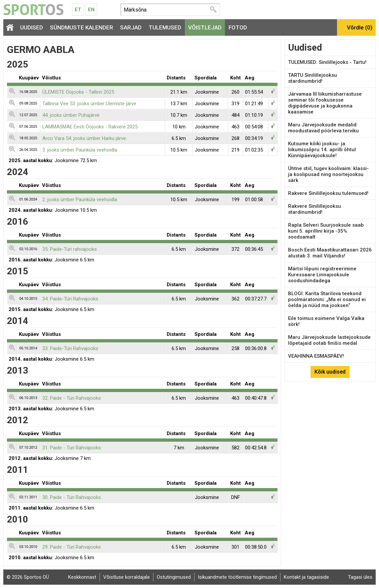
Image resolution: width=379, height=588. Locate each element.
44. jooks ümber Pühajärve (71, 115)
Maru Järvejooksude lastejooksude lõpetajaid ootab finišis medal (329, 340)
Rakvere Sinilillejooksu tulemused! (328, 193)
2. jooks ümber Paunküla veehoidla (80, 200)
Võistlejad (205, 27)
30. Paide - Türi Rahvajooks (72, 497)
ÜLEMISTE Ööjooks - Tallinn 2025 (78, 92)
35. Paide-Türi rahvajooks (70, 249)
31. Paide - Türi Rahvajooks (72, 448)
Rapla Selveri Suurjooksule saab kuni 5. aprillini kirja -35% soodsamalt (326, 231)
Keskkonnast (82, 577)
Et (78, 10)
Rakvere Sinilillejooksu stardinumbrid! (315, 209)
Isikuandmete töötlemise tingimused (237, 577)
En (91, 10)
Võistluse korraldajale (126, 577)
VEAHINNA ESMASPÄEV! (316, 356)
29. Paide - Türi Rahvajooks (72, 547)
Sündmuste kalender (82, 27)
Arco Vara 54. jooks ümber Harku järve (84, 138)
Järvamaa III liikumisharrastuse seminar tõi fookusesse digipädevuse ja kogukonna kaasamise (325, 103)
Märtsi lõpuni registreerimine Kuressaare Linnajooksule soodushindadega (322, 275)
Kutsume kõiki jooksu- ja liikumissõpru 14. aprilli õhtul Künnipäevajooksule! (322, 150)
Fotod (238, 27)
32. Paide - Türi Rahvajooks (72, 398)
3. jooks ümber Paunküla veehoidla (80, 150)
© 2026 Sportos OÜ (28, 577)
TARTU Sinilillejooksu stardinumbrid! (313, 78)
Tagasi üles (360, 577)
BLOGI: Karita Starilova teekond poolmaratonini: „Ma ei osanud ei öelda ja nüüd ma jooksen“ (327, 299)
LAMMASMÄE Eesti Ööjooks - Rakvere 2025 (90, 127)
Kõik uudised (330, 372)
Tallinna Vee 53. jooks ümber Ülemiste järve (89, 104)
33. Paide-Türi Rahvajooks (70, 348)
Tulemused (165, 27)
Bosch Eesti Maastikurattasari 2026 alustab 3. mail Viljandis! (330, 253)
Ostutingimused (174, 577)
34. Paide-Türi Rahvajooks (70, 299)
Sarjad (131, 27)
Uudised (32, 27)
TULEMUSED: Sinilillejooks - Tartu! (327, 62)
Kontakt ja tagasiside (306, 577)
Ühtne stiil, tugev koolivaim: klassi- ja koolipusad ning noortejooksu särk (328, 174)
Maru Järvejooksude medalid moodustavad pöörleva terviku (323, 128)
